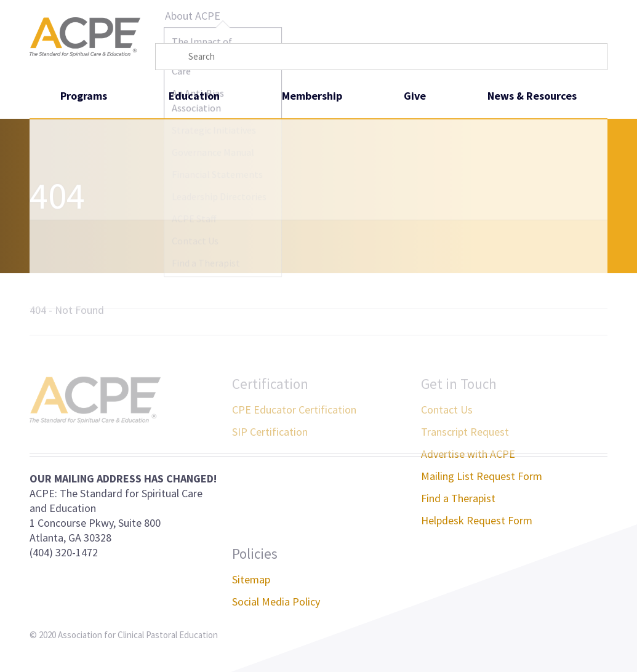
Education (194, 96)
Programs (84, 96)
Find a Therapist (458, 498)
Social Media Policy (276, 602)
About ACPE (193, 16)
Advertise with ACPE (468, 454)
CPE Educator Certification (294, 410)
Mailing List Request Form (482, 476)
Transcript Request (465, 432)
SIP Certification (270, 432)
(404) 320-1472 (64, 552)
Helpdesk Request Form (477, 520)
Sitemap (251, 579)
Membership (312, 96)
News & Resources (532, 96)
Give (415, 96)
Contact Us (447, 410)
